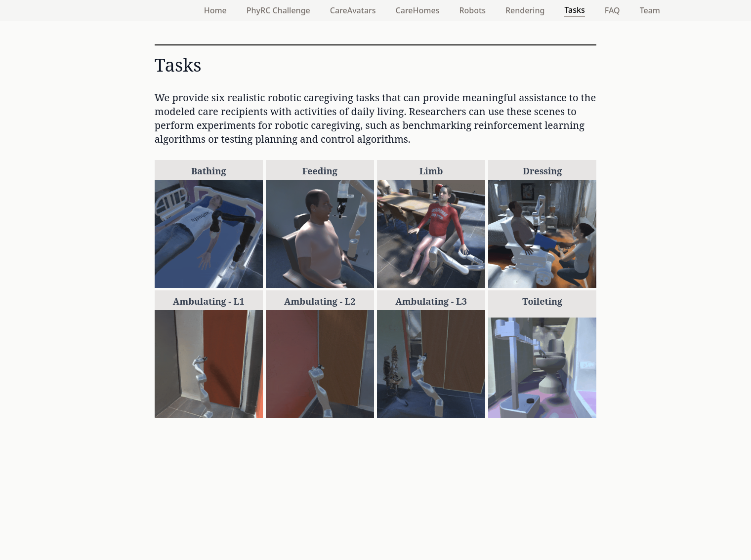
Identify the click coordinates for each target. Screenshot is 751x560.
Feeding (320, 171)
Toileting (542, 301)
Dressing (542, 171)
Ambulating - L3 (431, 301)
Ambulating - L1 (209, 301)
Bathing (209, 171)
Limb (431, 171)
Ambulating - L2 (320, 301)
